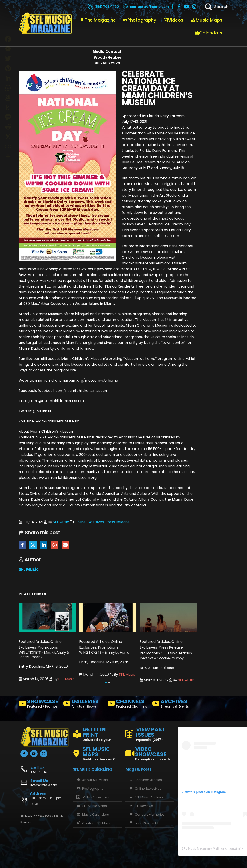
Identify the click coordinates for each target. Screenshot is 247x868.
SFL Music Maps (92, 806)
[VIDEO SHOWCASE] (150, 752)
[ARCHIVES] (173, 704)
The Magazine (98, 20)
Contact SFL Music (94, 823)
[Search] (216, 7)
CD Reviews (141, 806)
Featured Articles (145, 780)
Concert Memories (147, 815)
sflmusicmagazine (228, 848)
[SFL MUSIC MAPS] (97, 752)
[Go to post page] (47, 617)
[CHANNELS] (128, 704)
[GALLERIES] (84, 704)
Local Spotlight (144, 823)
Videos (173, 20)
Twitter (33, 545)
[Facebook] (179, 7)
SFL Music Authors (146, 797)
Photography (140, 20)
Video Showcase (93, 797)
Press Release (117, 522)
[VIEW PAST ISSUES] (150, 733)
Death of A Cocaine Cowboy (162, 658)
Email (65, 545)
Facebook (22, 545)
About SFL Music (92, 780)
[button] (106, 683)
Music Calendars (93, 815)
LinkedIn (44, 545)
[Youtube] (187, 7)
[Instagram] (194, 7)
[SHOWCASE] (39, 704)
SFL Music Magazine (196, 848)
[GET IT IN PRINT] (97, 733)
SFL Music (61, 522)
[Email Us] (45, 783)
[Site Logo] (45, 23)
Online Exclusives (89, 522)
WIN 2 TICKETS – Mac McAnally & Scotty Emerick (44, 655)
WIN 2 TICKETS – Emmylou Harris (104, 652)
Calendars (208, 33)
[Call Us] (45, 767)
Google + (55, 545)
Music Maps (206, 20)
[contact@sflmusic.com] (145, 7)
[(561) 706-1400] (103, 7)
